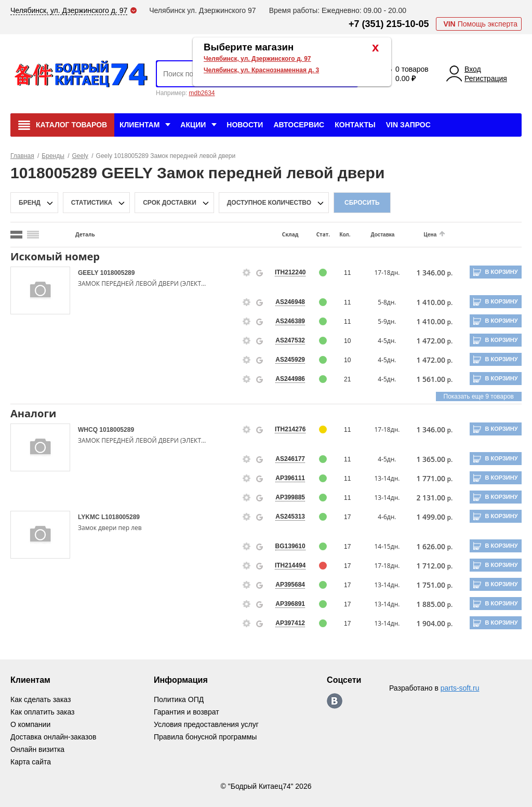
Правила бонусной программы (205, 737)
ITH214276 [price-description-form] (290, 429)
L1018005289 (121, 517)
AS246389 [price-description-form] (290, 321)
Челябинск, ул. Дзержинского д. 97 (257, 59)
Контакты (355, 125)
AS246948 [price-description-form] (290, 302)
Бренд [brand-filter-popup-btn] (30, 203)
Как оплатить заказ (42, 712)
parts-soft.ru (460, 688)
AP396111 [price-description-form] (290, 478)
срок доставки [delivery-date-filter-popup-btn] (170, 203)
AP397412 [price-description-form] (290, 623)
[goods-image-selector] (40, 290)
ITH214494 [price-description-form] (290, 565)
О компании (30, 724)
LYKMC (90, 517)
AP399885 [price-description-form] (290, 497)
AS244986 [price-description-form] (290, 379)
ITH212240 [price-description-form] (290, 272)
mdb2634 (202, 93)
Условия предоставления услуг (206, 724)
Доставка (382, 235)
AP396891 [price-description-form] (290, 604)
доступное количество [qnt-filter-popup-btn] (269, 203)
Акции (193, 125)
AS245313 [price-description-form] (290, 517)
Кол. (345, 235)
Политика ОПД (179, 699)
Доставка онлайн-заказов (53, 737)
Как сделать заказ (41, 699)
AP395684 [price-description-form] (290, 585)
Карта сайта (31, 762)
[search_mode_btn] (16, 235)
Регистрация (486, 78)
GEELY (89, 273)
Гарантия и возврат (187, 712)
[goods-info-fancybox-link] (247, 273)
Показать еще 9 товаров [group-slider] (479, 396)
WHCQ (89, 430)
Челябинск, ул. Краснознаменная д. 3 (261, 70)
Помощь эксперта (480, 24)
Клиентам (139, 125)
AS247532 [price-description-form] (290, 340)
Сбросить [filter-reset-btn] (362, 203)
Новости (245, 125)
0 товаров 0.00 (412, 74)
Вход (473, 69)
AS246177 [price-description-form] (290, 459)
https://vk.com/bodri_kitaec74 (335, 701)
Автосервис (299, 125)
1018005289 (118, 273)
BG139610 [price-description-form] (290, 546)
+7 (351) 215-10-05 (389, 24)
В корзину (501, 272)
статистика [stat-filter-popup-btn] (92, 203)
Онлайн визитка (37, 749)
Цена (430, 235)
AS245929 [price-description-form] (290, 360)
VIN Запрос (408, 125)
